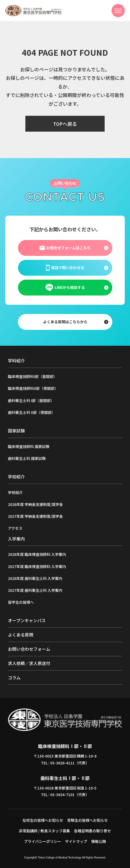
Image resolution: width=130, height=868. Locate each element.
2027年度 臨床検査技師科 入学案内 (37, 566)
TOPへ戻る (65, 124)
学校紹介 (15, 492)
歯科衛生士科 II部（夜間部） (32, 412)
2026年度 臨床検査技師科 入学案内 (37, 554)
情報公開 (99, 841)
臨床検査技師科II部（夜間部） (33, 388)
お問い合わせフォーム (29, 649)
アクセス (15, 528)
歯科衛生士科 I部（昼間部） (31, 400)
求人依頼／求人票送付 (29, 663)
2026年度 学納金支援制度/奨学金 (35, 504)
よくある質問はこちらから (65, 322)
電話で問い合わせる (65, 268)
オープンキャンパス (27, 620)
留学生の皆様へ (21, 602)
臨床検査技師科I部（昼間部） (32, 376)
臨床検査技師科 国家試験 (29, 446)
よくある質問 (21, 635)
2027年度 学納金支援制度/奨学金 (35, 516)
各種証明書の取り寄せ (92, 831)
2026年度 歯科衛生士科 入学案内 (35, 578)
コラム (14, 677)
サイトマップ (76, 841)
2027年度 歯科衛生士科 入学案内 (35, 590)
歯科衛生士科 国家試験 (27, 458)
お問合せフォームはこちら (65, 248)
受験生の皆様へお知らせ (87, 820)
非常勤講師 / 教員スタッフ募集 (45, 831)
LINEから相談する (65, 288)
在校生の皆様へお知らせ (43, 820)
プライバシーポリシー (43, 841)
